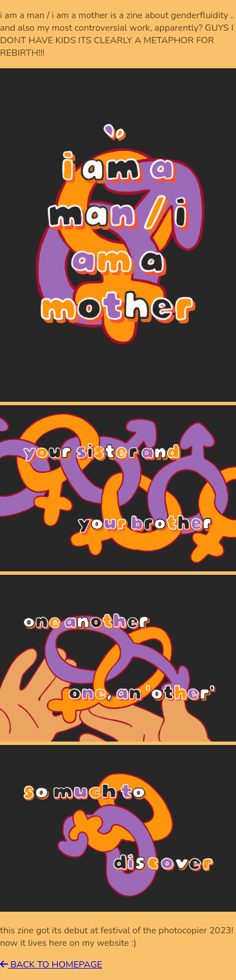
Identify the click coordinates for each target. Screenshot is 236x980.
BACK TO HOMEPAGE (51, 965)
